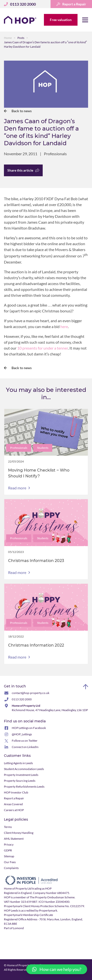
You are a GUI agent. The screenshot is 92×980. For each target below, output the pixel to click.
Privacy (9, 844)
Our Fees (10, 862)
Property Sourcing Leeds (20, 781)
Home (8, 38)
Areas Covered (13, 804)
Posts (21, 38)
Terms (8, 827)
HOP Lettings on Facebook (29, 728)
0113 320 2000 (22, 699)
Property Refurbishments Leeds (24, 787)
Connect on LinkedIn (25, 747)
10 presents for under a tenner (43, 348)
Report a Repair (71, 4)
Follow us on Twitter (25, 741)
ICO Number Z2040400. (54, 902)
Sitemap (9, 856)
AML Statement (14, 839)
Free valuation (61, 20)
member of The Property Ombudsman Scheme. (45, 897)
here (64, 326)
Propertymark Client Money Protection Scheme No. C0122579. (44, 906)
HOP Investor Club (16, 792)
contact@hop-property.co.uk (31, 693)
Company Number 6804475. (51, 893)
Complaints (11, 868)
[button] (57, 969)
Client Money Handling (19, 833)
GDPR (8, 850)
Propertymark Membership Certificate (28, 915)
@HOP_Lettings (22, 734)
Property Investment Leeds (21, 775)
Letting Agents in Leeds (18, 763)
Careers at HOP (14, 810)
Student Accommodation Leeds (24, 769)
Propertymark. (48, 910)
